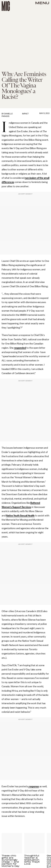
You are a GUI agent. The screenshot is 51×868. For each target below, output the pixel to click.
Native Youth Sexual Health (20, 516)
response (34, 786)
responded (20, 348)
